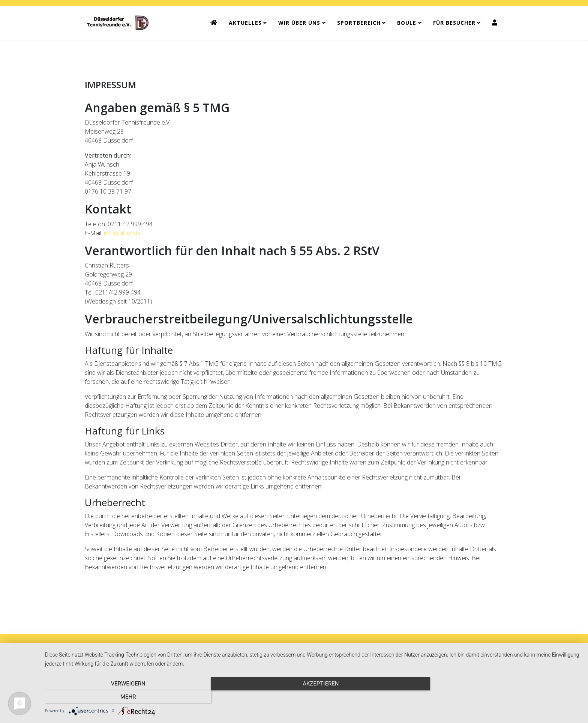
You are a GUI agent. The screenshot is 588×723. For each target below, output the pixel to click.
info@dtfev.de (122, 233)
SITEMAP (361, 650)
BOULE (407, 23)
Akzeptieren (313, 697)
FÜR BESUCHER (454, 23)
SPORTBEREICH (359, 23)
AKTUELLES (245, 23)
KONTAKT (234, 650)
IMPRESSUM (273, 650)
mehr (500, 697)
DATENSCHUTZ (319, 650)
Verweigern (125, 697)
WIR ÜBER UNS (299, 23)
